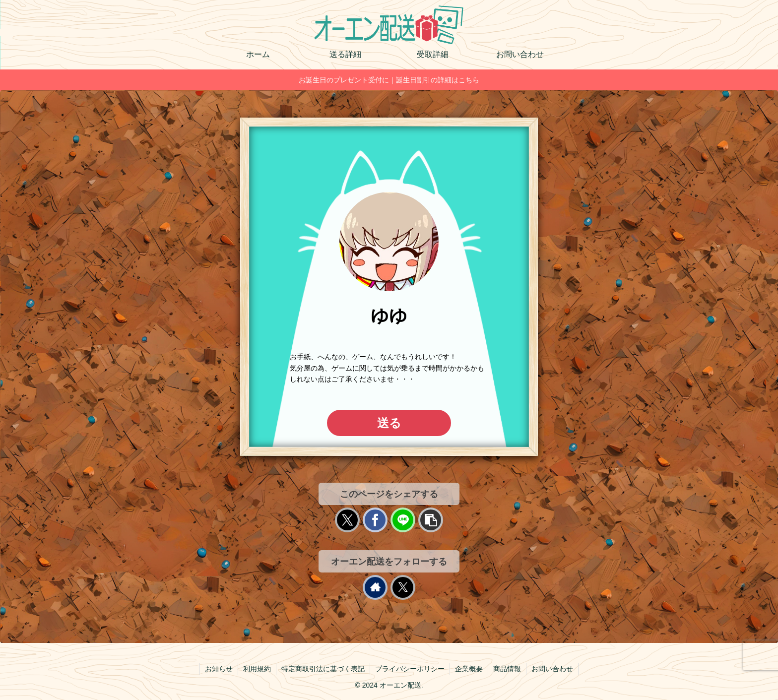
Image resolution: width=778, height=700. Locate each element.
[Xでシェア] (347, 520)
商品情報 (507, 669)
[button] (431, 520)
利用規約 (257, 669)
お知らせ (219, 669)
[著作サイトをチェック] (375, 587)
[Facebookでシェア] (375, 520)
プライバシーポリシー (410, 669)
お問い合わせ (552, 669)
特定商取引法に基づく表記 (323, 669)
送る (389, 423)
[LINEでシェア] (403, 520)
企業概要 (469, 669)
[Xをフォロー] (403, 587)
